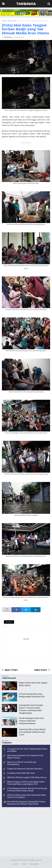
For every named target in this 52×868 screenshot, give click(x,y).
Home (4, 21)
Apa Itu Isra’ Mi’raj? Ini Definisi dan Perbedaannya (22, 763)
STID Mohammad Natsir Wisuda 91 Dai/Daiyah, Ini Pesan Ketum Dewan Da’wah (27, 789)
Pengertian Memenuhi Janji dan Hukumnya (25, 769)
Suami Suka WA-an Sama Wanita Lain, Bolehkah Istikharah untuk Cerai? (32, 732)
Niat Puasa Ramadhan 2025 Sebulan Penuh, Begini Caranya (25, 756)
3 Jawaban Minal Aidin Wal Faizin (21, 773)
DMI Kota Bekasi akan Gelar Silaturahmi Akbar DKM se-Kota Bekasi (27, 796)
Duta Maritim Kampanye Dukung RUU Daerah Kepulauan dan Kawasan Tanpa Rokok (26, 803)
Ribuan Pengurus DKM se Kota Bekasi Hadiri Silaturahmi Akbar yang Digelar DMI (26, 783)
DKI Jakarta (12, 21)
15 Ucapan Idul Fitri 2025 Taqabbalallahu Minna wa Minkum (27, 750)
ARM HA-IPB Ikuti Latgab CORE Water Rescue (27, 777)
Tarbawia (26, 4)
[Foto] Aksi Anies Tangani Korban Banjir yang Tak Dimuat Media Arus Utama (25, 29)
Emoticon (9, 622)
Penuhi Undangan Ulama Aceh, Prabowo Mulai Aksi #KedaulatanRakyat (31, 721)
